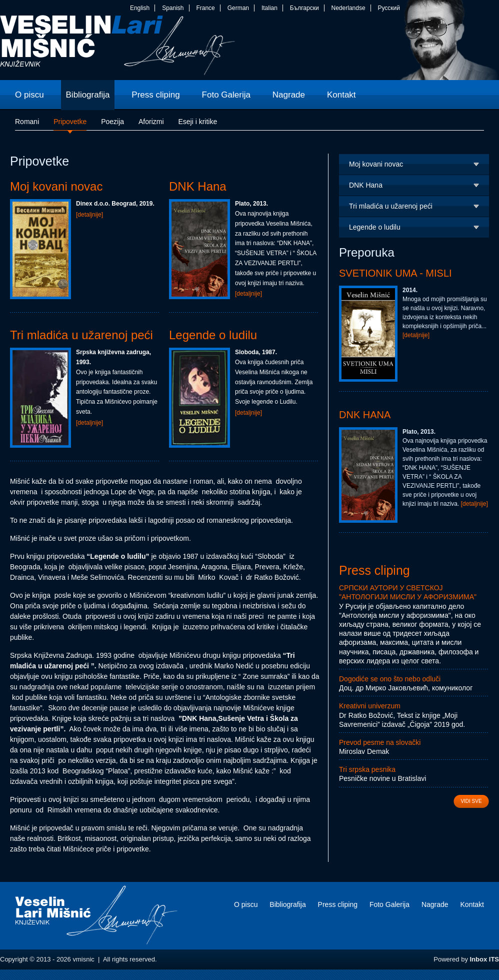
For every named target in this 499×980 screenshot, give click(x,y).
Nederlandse (348, 8)
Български (304, 8)
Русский (389, 8)
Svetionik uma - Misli (395, 273)
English (140, 8)
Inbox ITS (485, 959)
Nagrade (435, 904)
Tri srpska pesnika (367, 769)
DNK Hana (198, 186)
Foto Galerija (389, 904)
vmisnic (118, 48)
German (238, 8)
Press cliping (374, 570)
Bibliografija (287, 904)
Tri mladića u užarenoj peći (81, 335)
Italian (269, 8)
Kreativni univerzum (370, 706)
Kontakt (472, 904)
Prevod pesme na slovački (380, 742)
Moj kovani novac (56, 186)
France (205, 8)
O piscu (246, 904)
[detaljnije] (89, 215)
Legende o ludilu (213, 335)
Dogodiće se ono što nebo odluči (390, 679)
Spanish (173, 8)
